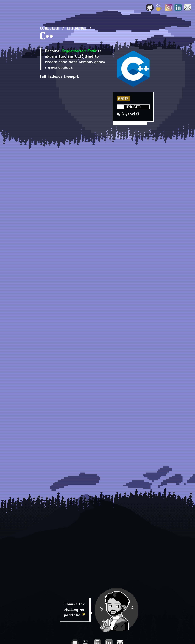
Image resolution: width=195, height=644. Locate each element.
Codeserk (50, 28)
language (77, 28)
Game (124, 99)
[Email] (188, 7)
